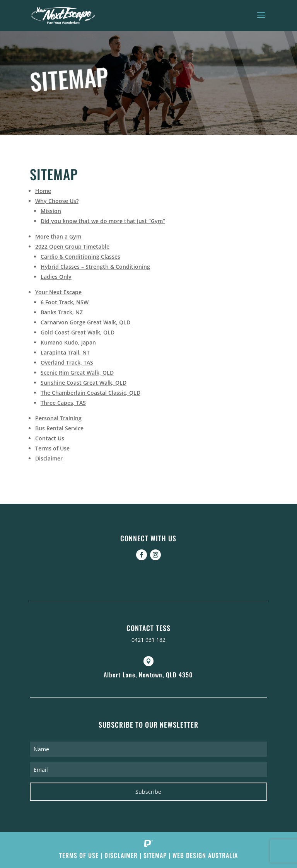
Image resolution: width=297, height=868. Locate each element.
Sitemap (155, 855)
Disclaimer (49, 458)
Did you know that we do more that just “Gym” (103, 221)
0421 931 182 (148, 640)
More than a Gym (58, 236)
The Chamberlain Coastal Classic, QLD (90, 393)
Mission (51, 211)
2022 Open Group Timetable (72, 246)
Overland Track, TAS (67, 362)
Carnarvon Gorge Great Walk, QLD (85, 322)
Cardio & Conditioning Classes (80, 257)
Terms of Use (52, 448)
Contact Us (50, 438)
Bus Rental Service (59, 428)
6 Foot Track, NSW (65, 302)
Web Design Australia (205, 855)
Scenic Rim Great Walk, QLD (77, 373)
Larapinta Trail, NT (65, 352)
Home (43, 191)
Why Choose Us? (57, 201)
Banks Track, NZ (62, 312)
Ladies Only (56, 277)
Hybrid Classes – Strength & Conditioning (95, 267)
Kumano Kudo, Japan (68, 342)
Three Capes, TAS (63, 403)
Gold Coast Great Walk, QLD (78, 332)
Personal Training (58, 418)
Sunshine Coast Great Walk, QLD (84, 383)
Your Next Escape (58, 292)
